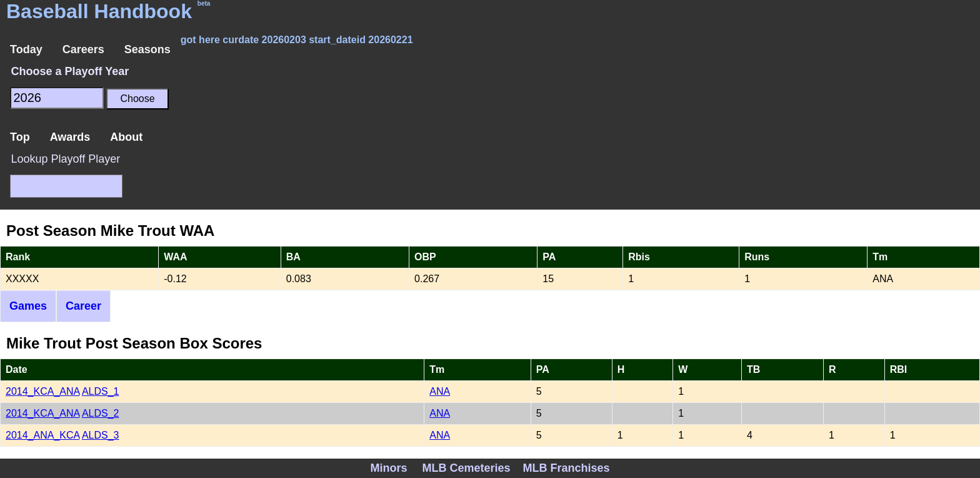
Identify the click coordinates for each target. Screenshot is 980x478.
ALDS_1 (101, 391)
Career (83, 306)
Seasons (147, 49)
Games (28, 306)
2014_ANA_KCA (42, 435)
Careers (83, 49)
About (126, 137)
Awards (70, 137)
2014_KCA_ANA (42, 391)
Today (26, 49)
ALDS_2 (101, 413)
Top (20, 137)
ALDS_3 (101, 435)
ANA (440, 391)
